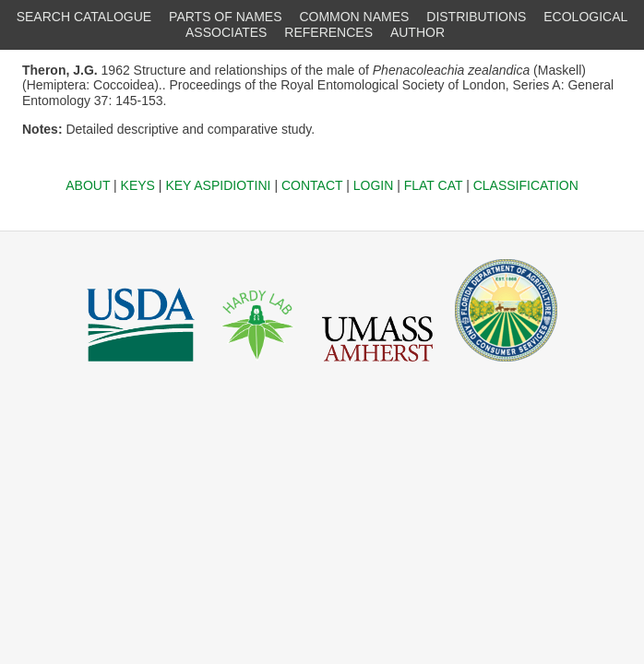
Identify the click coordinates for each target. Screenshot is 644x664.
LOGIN (374, 185)
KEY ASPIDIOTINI (218, 185)
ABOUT (88, 185)
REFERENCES (328, 32)
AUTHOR (417, 32)
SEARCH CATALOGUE (84, 17)
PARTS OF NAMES (225, 17)
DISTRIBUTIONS (476, 17)
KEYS (138, 185)
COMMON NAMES (354, 17)
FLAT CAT (434, 185)
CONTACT (312, 185)
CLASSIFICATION (526, 185)
